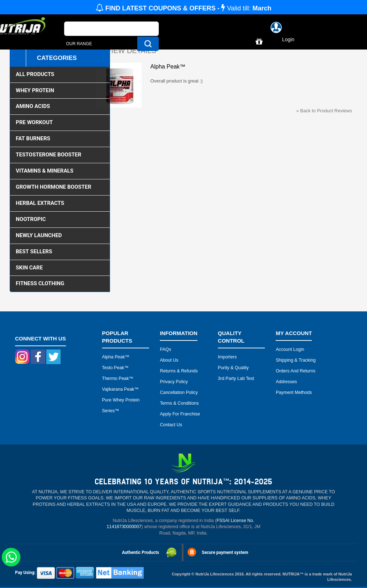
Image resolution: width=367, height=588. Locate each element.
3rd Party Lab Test (236, 378)
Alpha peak (114, 357)
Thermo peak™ (118, 378)
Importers (227, 357)
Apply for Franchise (180, 414)
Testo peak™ (115, 368)
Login (288, 39)
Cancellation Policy (179, 392)
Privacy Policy (174, 382)
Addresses (286, 382)
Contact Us (171, 425)
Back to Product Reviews (324, 111)
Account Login (290, 349)
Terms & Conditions (179, 403)
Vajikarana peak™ (121, 389)
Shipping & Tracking (295, 360)
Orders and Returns (295, 371)
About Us (169, 360)
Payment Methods (294, 392)
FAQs (165, 349)
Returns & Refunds (179, 371)
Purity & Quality (233, 368)
